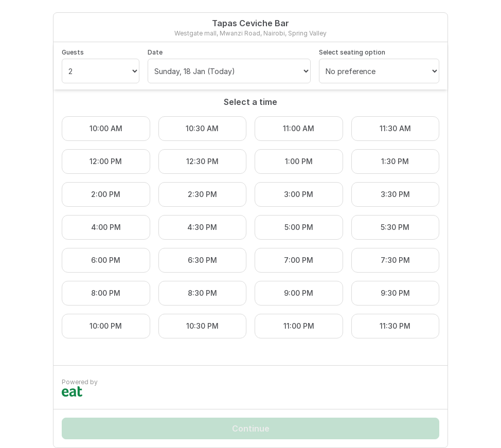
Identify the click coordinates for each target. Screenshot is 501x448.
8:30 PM (202, 293)
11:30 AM (395, 128)
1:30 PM (395, 161)
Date (155, 52)
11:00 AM (299, 128)
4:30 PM (202, 227)
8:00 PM (106, 293)
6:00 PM (106, 260)
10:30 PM (202, 326)
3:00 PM (299, 194)
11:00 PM (299, 326)
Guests (73, 52)
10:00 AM (106, 128)
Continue (251, 428)
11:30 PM (395, 326)
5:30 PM (395, 227)
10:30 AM (202, 128)
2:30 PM (202, 194)
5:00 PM (299, 227)
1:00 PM (299, 161)
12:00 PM (106, 161)
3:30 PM (395, 194)
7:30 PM (395, 260)
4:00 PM (106, 227)
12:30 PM (202, 161)
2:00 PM (106, 194)
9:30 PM (395, 293)
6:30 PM (202, 260)
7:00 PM (299, 260)
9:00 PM (299, 293)
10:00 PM (106, 326)
